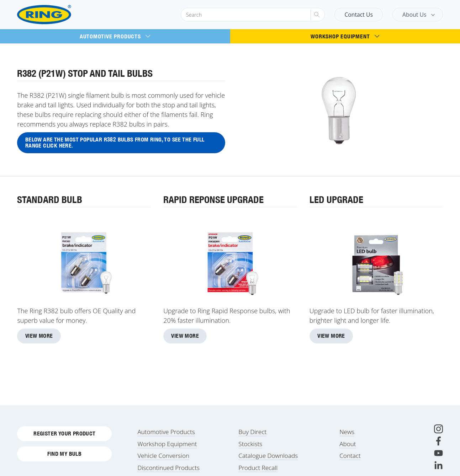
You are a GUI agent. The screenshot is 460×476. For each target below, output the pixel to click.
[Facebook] (438, 441)
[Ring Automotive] (61, 15)
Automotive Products (115, 36)
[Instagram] (438, 429)
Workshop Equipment (345, 36)
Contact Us (359, 15)
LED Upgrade (336, 200)
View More (39, 336)
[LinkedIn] (438, 465)
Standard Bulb (50, 200)
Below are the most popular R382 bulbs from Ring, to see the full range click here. (115, 143)
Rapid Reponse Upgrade (213, 200)
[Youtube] (438, 453)
